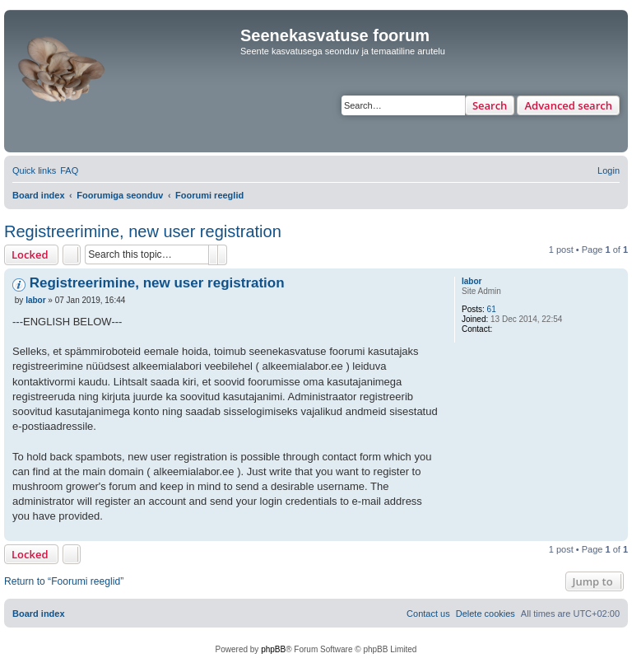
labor (472, 281)
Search (490, 105)
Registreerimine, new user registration (143, 231)
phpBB (273, 649)
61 (492, 309)
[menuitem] (69, 170)
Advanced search (568, 105)
